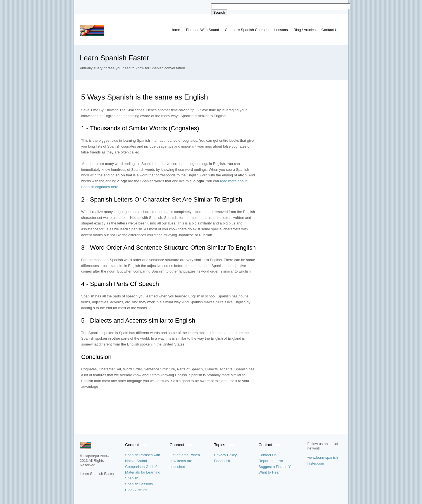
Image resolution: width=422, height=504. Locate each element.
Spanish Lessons (139, 484)
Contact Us (330, 30)
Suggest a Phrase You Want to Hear (277, 470)
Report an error (271, 461)
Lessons (281, 30)
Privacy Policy (226, 455)
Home (175, 30)
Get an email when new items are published (185, 461)
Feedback (222, 461)
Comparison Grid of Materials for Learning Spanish (143, 473)
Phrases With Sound (203, 30)
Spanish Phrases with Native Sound (143, 458)
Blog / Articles (305, 30)
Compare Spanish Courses (247, 30)
